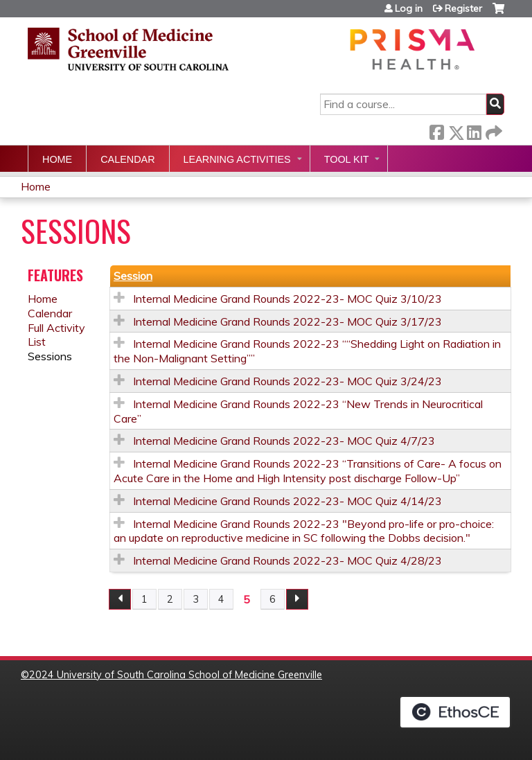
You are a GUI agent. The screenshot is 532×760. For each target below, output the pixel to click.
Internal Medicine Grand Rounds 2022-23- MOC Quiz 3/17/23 (287, 321)
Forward (493, 130)
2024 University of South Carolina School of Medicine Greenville (176, 675)
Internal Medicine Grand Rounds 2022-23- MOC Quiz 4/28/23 (287, 560)
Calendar (127, 159)
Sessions (50, 356)
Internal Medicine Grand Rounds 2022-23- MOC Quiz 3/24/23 (287, 381)
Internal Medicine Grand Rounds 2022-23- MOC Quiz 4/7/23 (284, 441)
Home (57, 159)
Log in (409, 8)
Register (463, 8)
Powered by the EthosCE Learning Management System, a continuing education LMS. (455, 712)
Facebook (436, 130)
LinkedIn (474, 130)
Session (133, 276)
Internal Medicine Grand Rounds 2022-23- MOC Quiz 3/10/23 (287, 299)
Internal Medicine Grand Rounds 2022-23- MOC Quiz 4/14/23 (287, 501)
